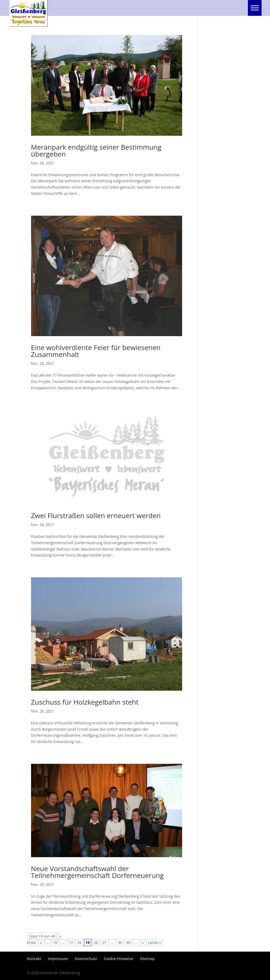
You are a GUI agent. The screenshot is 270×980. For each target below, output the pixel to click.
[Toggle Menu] (255, 8)
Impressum (58, 959)
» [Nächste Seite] (143, 943)
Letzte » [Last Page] (154, 943)
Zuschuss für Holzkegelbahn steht (85, 702)
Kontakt (34, 959)
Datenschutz (86, 959)
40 (128, 943)
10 (55, 943)
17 (71, 943)
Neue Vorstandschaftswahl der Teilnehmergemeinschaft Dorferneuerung (97, 872)
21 (104, 943)
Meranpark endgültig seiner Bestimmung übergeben (96, 150)
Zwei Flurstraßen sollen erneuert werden (96, 516)
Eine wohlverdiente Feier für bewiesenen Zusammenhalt (96, 351)
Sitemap (147, 959)
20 (96, 943)
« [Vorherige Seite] (41, 943)
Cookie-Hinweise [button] (118, 959)
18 (79, 943)
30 (120, 943)
